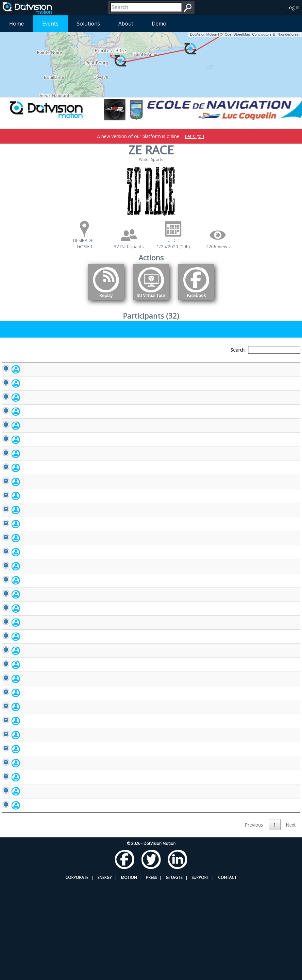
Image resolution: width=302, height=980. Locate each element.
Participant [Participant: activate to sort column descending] (34, 362)
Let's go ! (194, 136)
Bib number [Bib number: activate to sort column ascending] (145, 362)
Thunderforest (288, 34)
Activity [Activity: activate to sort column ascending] (231, 362)
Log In (293, 7)
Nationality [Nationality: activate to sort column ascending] (182, 362)
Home (17, 24)
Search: (265, 350)
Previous (254, 921)
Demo (159, 24)
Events (50, 24)
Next (291, 921)
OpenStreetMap (237, 34)
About (126, 24)
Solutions (88, 24)
